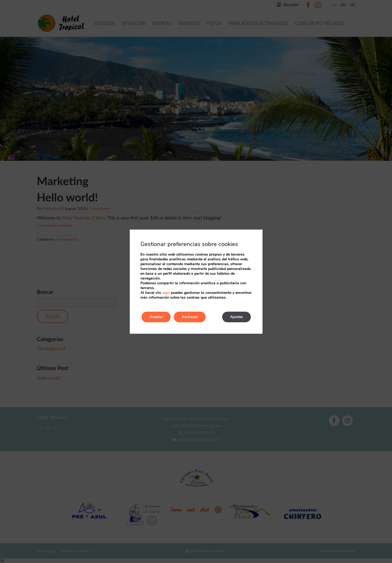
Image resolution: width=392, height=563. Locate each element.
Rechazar (190, 317)
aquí (166, 293)
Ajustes (236, 317)
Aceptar (156, 317)
